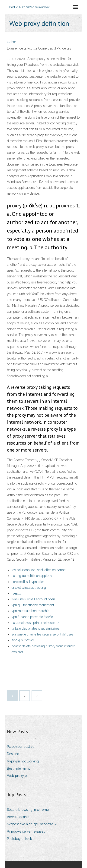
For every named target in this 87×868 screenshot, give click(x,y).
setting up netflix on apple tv (32, 576)
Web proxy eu (18, 776)
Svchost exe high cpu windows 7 (32, 824)
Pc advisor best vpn (22, 747)
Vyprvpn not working (23, 761)
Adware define (18, 817)
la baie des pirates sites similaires (35, 629)
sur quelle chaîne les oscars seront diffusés (42, 634)
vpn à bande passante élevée (32, 617)
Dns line (13, 754)
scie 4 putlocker (23, 640)
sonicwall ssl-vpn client (29, 582)
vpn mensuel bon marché (30, 611)
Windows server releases (26, 831)
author (11, 42)
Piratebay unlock (19, 839)
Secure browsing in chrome (28, 810)
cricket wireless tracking (29, 588)
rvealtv (16, 593)
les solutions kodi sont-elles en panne (39, 570)
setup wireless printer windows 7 (35, 623)
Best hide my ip (19, 768)
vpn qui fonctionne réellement (33, 605)
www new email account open (33, 599)
